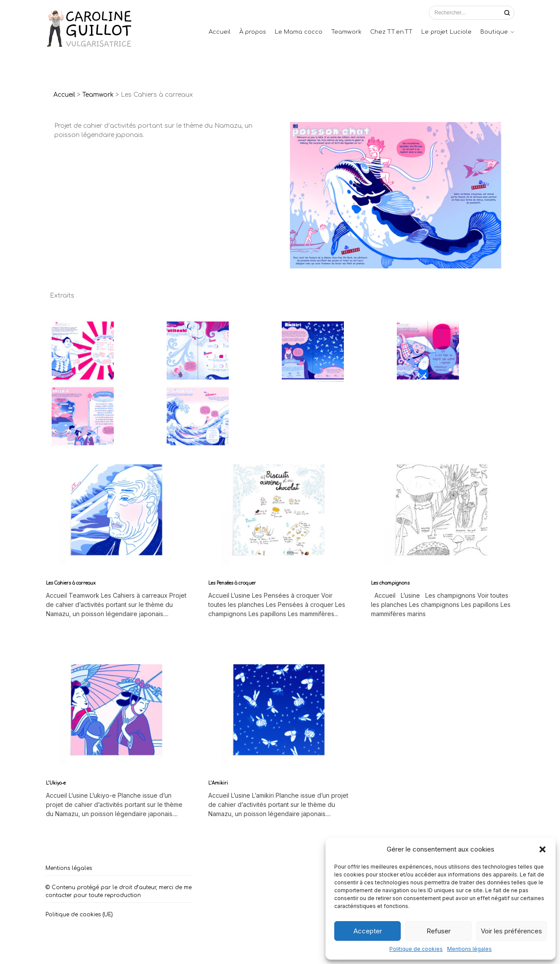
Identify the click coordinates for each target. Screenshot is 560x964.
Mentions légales (469, 949)
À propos (253, 32)
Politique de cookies (416, 949)
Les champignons (390, 583)
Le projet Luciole (446, 32)
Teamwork (346, 32)
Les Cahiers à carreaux (71, 583)
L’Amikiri (218, 783)
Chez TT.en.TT (391, 32)
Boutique (494, 32)
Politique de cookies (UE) (79, 915)
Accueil (220, 32)
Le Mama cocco (299, 32)
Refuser (439, 931)
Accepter (368, 931)
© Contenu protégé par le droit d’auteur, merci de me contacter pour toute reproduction (119, 891)
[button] (542, 849)
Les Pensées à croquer (232, 583)
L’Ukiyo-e (56, 783)
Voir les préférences (511, 931)
